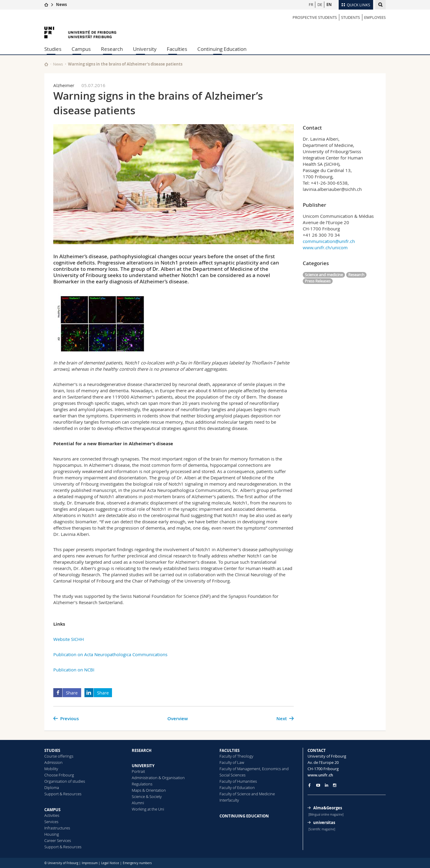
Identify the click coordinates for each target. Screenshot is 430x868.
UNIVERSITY (143, 766)
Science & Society (147, 796)
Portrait (138, 771)
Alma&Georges (328, 808)
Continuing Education (222, 49)
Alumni (138, 803)
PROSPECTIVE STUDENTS (315, 17)
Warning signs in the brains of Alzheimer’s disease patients (125, 64)
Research (112, 49)
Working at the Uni (148, 809)
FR (311, 4)
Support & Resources (63, 794)
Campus (81, 49)
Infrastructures (57, 828)
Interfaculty (229, 800)
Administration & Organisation (158, 778)
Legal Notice (110, 863)
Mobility (51, 769)
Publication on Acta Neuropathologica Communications (110, 654)
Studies (53, 49)
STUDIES (52, 750)
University (145, 49)
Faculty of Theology (236, 756)
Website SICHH (69, 639)
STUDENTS (350, 17)
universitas (324, 823)
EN (329, 4)
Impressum (90, 863)
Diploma (52, 788)
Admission (53, 762)
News (61, 4)
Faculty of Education (237, 788)
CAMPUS (52, 810)
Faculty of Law (232, 762)
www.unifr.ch (320, 775)
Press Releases (318, 281)
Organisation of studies (65, 781)
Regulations (142, 784)
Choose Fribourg (59, 775)
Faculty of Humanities (238, 781)
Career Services (58, 840)
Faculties (177, 49)
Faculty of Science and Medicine (247, 794)
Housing (52, 834)
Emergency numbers (137, 863)
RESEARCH (142, 750)
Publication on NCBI (74, 670)
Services (51, 822)
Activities (52, 815)
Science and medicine (324, 275)
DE (320, 4)
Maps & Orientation (149, 790)
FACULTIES (230, 750)
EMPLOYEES (375, 17)
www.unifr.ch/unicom (325, 247)
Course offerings (59, 756)
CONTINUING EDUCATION (244, 816)
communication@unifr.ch (329, 241)
